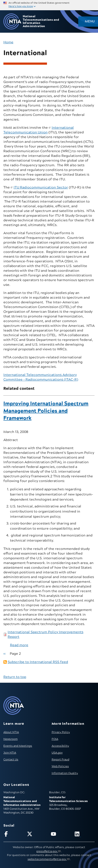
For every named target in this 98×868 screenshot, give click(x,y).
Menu (90, 22)
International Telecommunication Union (39, 130)
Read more (19, 645)
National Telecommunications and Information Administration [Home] (41, 21)
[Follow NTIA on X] (37, 835)
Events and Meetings (18, 746)
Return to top (15, 677)
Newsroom (11, 739)
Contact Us (11, 760)
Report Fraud (60, 760)
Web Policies (60, 766)
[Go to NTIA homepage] (12, 21)
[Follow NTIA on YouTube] (61, 835)
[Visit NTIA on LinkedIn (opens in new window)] (85, 835)
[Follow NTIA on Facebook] (13, 835)
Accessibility (60, 746)
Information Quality (65, 773)
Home (8, 42)
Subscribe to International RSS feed (38, 662)
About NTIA (11, 732)
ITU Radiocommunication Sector (41, 187)
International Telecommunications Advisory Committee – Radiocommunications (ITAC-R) (41, 377)
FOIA (55, 739)
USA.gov (57, 753)
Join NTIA (10, 753)
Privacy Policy (61, 732)
